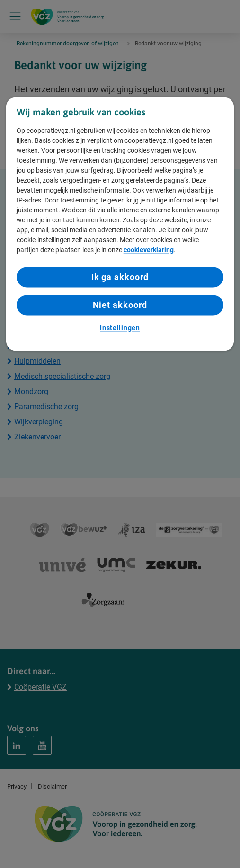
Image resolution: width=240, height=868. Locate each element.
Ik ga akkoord (120, 277)
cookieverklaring (149, 250)
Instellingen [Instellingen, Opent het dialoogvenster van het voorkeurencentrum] (120, 328)
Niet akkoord (120, 305)
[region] (120, 224)
